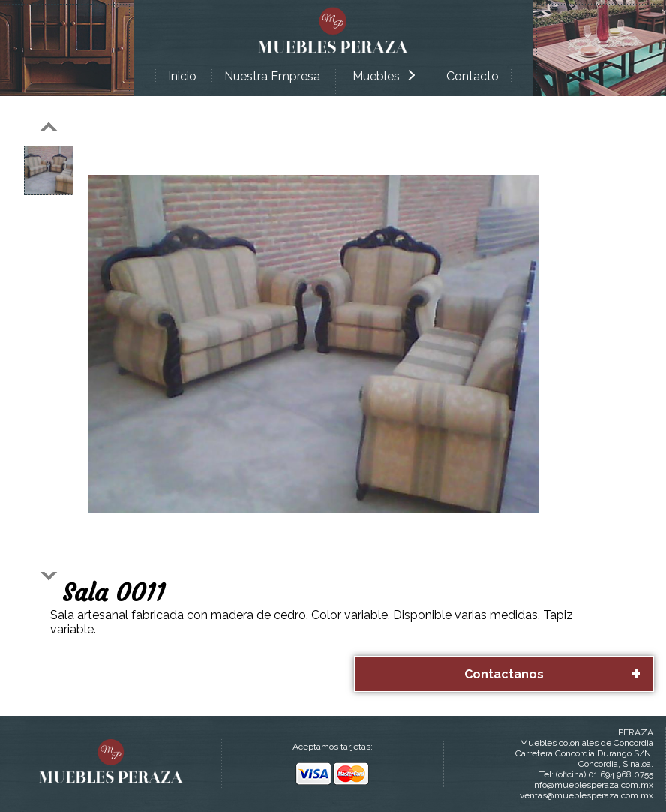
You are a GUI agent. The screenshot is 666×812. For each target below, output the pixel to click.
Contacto (472, 76)
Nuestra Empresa (272, 76)
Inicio (182, 76)
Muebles (384, 76)
